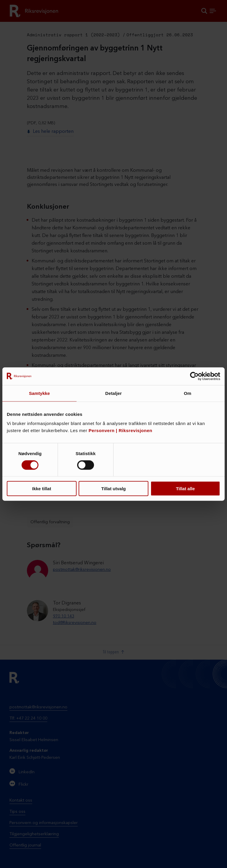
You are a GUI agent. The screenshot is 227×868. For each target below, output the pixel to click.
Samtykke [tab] (39, 393)
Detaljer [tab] (113, 393)
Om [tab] (188, 393)
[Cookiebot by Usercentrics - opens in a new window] (194, 376)
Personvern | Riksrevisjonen (120, 430)
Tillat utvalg (113, 489)
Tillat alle (185, 489)
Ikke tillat (42, 489)
